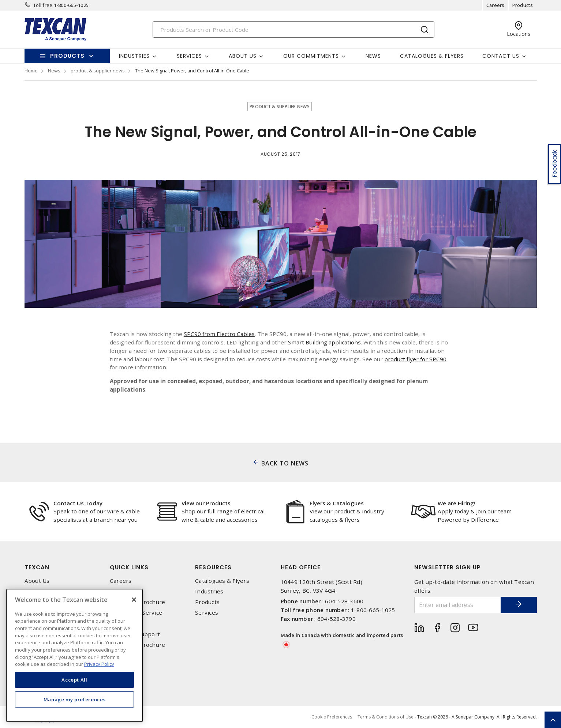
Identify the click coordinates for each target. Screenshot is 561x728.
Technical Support (135, 634)
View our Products (206, 503)
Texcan (37, 567)
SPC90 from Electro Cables (219, 334)
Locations (123, 624)
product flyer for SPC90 (415, 359)
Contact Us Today (78, 503)
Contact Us (125, 591)
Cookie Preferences (332, 717)
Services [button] (189, 56)
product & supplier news (98, 71)
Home (31, 71)
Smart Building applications (324, 342)
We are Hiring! (457, 503)
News (373, 56)
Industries (209, 591)
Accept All (74, 680)
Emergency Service (136, 613)
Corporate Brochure (138, 602)
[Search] (293, 29)
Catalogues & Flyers (432, 56)
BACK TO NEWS (285, 463)
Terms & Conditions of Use (386, 717)
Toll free (43, 5)
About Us (37, 581)
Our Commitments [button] (311, 56)
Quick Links (129, 567)
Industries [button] (134, 56)
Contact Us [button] (501, 56)
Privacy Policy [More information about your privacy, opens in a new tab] (99, 664)
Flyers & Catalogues (337, 503)
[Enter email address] (457, 605)
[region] (74, 655)
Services (207, 613)
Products (523, 5)
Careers (495, 5)
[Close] (134, 600)
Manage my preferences (75, 699)
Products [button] (67, 56)
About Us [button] (243, 56)
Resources (213, 567)
